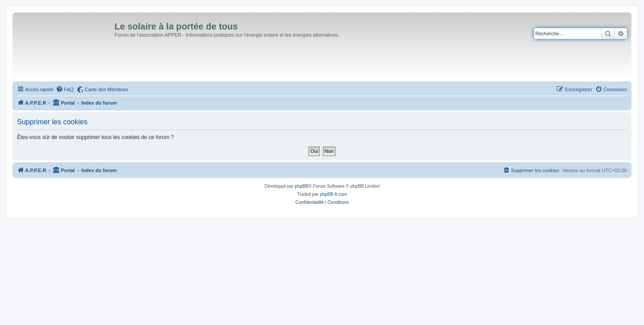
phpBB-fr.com (333, 194)
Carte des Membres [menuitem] (107, 89)
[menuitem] (65, 89)
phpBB (301, 186)
